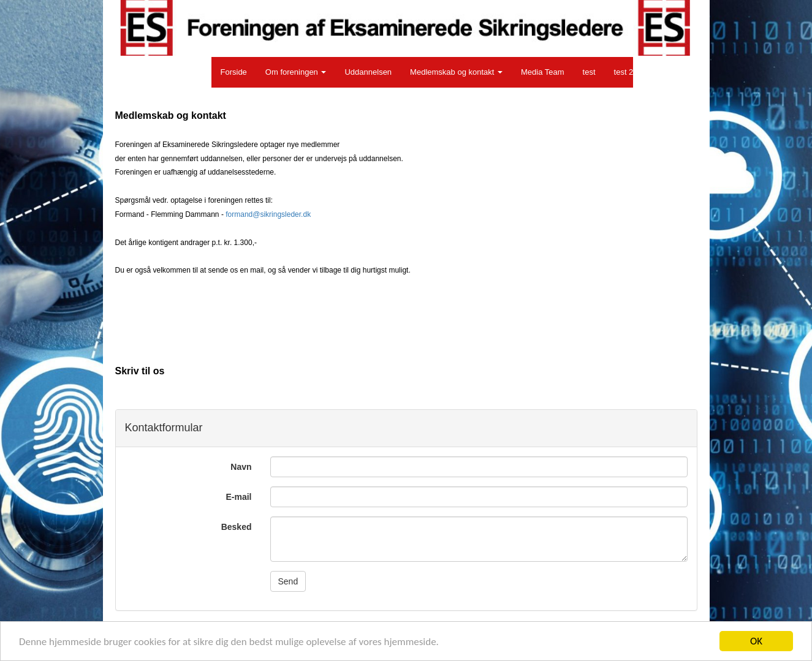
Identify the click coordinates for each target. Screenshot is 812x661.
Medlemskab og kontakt (456, 72)
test (589, 72)
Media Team (543, 72)
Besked (237, 527)
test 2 (624, 72)
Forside (234, 72)
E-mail (238, 497)
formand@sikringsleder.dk (268, 214)
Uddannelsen (368, 72)
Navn (241, 467)
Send (288, 581)
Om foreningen (296, 72)
